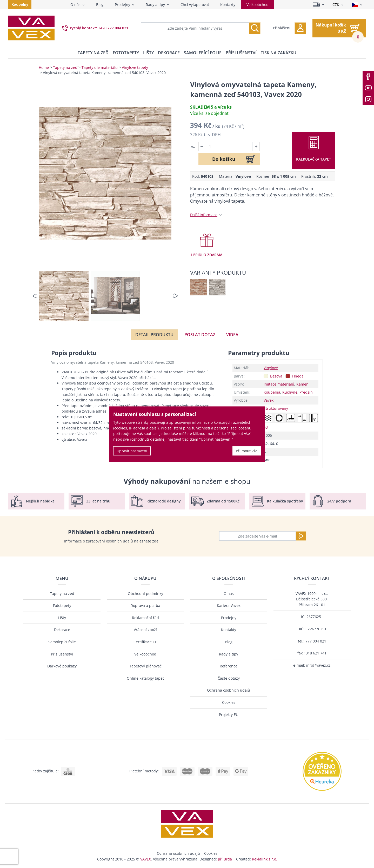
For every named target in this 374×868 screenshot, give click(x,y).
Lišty (148, 53)
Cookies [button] (211, 853)
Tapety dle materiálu (100, 67)
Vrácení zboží (145, 630)
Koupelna (272, 392)
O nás (75, 5)
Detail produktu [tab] (154, 335)
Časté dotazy (229, 678)
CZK (336, 5)
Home (44, 67)
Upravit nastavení (132, 451)
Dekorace (169, 53)
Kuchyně (290, 392)
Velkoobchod (258, 5)
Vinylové (271, 368)
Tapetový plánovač (145, 666)
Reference (229, 666)
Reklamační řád (145, 618)
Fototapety (126, 53)
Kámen (302, 384)
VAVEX (146, 859)
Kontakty (228, 5)
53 (266, 427)
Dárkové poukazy (62, 666)
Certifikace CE (145, 642)
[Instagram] (368, 99)
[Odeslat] (301, 536)
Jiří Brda (225, 859)
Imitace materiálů (279, 384)
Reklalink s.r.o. (265, 859)
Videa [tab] (232, 335)
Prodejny (122, 5)
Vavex (269, 400)
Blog (100, 5)
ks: (193, 146)
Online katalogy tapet (145, 678)
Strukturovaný (276, 408)
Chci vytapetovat (195, 5)
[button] (290, 28)
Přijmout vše (247, 451)
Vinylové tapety (135, 67)
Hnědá (298, 376)
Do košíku (224, 159)
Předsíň (306, 392)
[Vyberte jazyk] (357, 5)
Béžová (276, 376)
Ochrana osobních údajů (229, 690)
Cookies (229, 702)
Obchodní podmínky (145, 594)
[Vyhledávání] (255, 28)
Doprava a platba (145, 605)
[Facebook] (368, 76)
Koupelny (20, 4)
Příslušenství (241, 53)
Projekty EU (229, 715)
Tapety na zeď (93, 53)
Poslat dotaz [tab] (200, 335)
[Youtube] (368, 88)
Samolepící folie (203, 53)
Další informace (204, 215)
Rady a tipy (155, 5)
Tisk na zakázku (279, 53)
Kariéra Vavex (229, 605)
